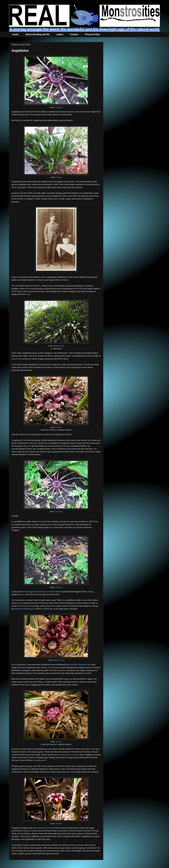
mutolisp (59, 824)
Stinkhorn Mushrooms (25, 609)
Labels (60, 34)
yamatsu (59, 742)
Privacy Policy (92, 34)
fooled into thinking (46, 828)
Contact (74, 34)
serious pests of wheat (68, 755)
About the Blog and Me (37, 34)
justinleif (59, 427)
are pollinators (40, 760)
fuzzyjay (59, 177)
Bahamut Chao (59, 346)
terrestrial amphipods (78, 664)
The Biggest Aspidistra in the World (40, 592)
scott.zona (59, 107)
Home (16, 34)
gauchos (15, 359)
